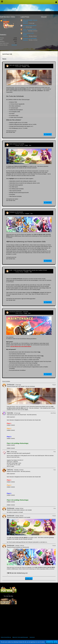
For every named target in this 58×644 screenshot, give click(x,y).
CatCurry (25, 31)
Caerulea (10, 413)
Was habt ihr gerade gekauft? (30, 25)
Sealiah (5, 20)
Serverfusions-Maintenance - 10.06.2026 (19, 312)
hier (39, 352)
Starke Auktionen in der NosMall (17, 144)
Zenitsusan (25, 23)
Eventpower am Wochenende (30, 38)
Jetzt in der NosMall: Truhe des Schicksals (19, 65)
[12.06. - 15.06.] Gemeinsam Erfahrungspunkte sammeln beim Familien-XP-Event (28, 270)
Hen (24, 27)
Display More (29, 578)
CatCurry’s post (13, 415)
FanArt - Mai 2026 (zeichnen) (30, 29)
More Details (50, 642)
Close (55, 642)
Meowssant (14, 45)
